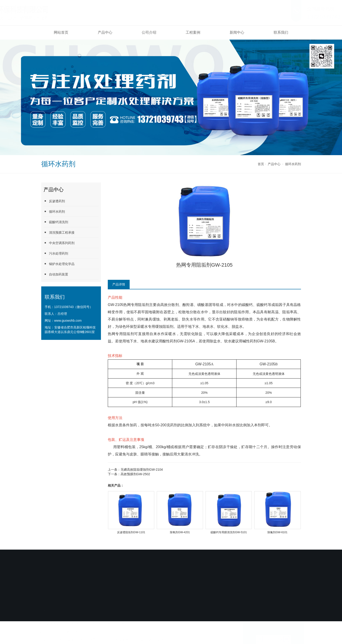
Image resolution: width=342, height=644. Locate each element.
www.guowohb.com (68, 321)
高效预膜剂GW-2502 (135, 474)
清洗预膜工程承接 (59, 232)
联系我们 (281, 32)
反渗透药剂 (54, 201)
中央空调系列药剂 (59, 243)
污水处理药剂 (56, 253)
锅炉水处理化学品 (59, 264)
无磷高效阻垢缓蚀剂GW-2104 (142, 470)
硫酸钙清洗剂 (56, 222)
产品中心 (105, 32)
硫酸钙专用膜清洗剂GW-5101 (229, 532)
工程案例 (193, 32)
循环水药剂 (293, 164)
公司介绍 (149, 32)
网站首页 (61, 32)
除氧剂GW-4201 (180, 532)
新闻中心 (237, 32)
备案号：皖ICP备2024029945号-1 (143, 595)
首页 (261, 164)
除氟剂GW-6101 (277, 532)
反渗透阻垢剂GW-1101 (131, 532)
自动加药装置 (56, 274)
